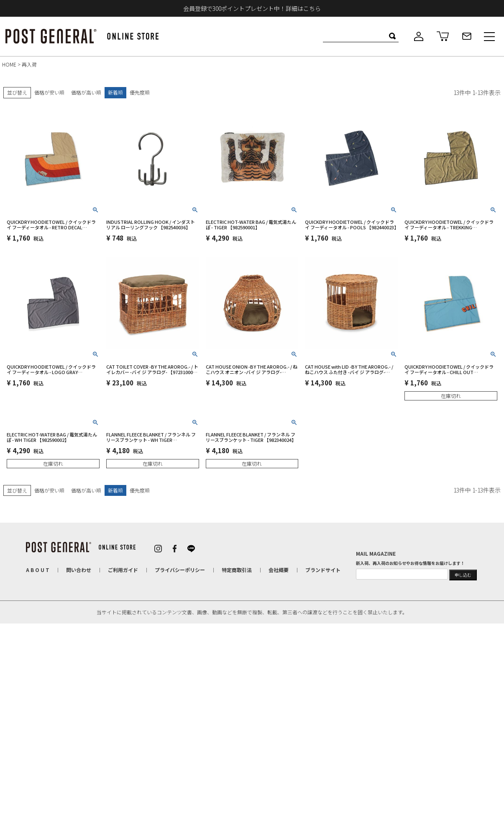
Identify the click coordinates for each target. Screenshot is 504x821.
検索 (392, 36)
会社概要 (278, 569)
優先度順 (140, 92)
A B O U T (37, 569)
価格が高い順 (86, 92)
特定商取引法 (236, 569)
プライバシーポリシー (179, 569)
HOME (9, 64)
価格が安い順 (49, 92)
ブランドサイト (322, 569)
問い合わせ (78, 569)
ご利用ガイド (123, 569)
